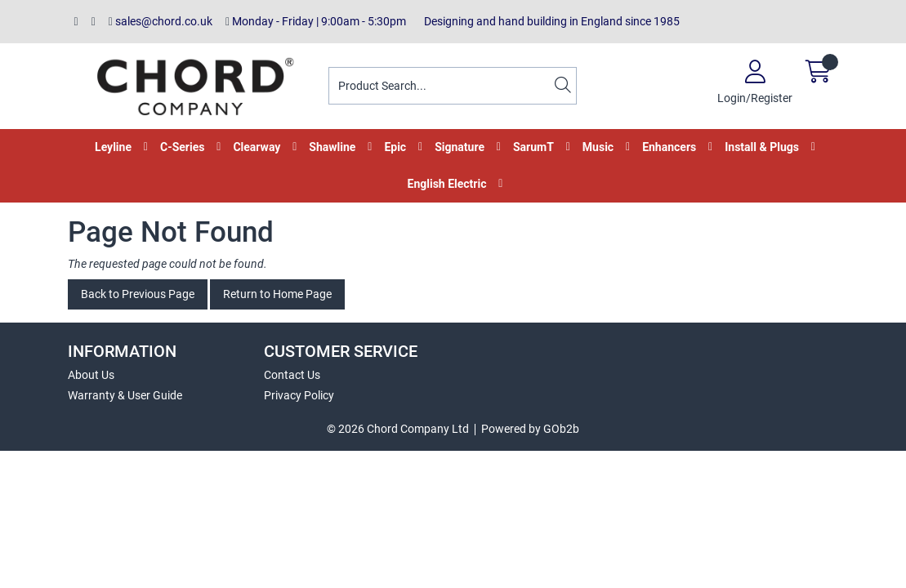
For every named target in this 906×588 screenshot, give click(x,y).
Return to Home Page (277, 294)
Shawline (332, 147)
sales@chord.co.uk (161, 21)
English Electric (447, 184)
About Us (91, 375)
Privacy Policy (299, 395)
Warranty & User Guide (125, 395)
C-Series (182, 147)
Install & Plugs (762, 147)
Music (598, 147)
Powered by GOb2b (530, 429)
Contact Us (292, 375)
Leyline (113, 147)
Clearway (257, 147)
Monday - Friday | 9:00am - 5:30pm (316, 21)
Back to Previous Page (138, 294)
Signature (460, 147)
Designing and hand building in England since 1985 (549, 21)
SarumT (533, 147)
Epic (395, 147)
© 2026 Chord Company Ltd (398, 429)
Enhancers (669, 147)
